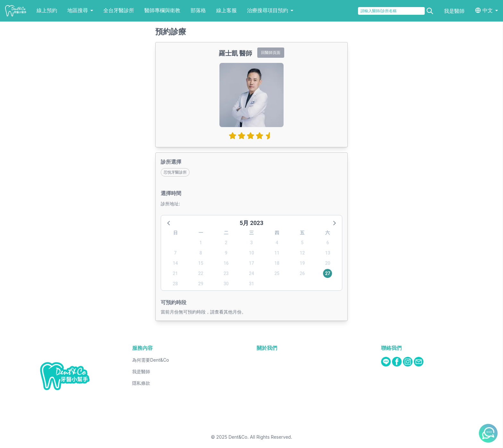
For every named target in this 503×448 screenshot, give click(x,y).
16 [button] (226, 263)
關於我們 (267, 348)
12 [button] (302, 253)
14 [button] (175, 263)
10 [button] (251, 253)
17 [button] (251, 263)
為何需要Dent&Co (151, 360)
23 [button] (226, 273)
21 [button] (175, 273)
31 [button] (251, 284)
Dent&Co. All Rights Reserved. (260, 437)
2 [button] (226, 243)
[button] (169, 223)
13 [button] (328, 253)
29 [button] (201, 284)
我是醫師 (454, 11)
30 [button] (226, 284)
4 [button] (277, 243)
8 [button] (201, 253)
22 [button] (201, 273)
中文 (488, 10)
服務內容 (142, 348)
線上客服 (226, 10)
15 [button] (201, 263)
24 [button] (251, 273)
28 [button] (175, 284)
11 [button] (277, 253)
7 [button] (175, 253)
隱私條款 (141, 383)
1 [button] (201, 243)
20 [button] (328, 263)
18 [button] (277, 263)
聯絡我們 (391, 348)
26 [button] (302, 273)
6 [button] (328, 243)
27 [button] (328, 273)
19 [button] (302, 263)
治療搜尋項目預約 (270, 10)
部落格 (198, 10)
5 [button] (302, 243)
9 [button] (226, 253)
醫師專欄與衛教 (162, 10)
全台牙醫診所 (119, 10)
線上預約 (47, 10)
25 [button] (277, 273)
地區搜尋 (80, 10)
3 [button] (251, 243)
